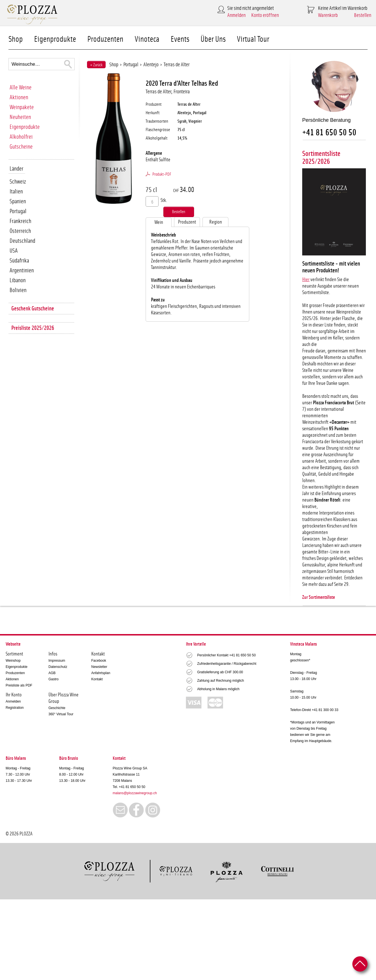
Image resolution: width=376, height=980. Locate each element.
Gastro (54, 679)
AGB (52, 673)
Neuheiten (20, 117)
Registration (15, 708)
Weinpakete (22, 107)
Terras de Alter (177, 65)
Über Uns (213, 39)
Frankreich (20, 221)
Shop (16, 39)
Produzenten (105, 39)
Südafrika (19, 261)
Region (216, 222)
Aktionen (19, 97)
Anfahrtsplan (101, 673)
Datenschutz (58, 667)
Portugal (18, 211)
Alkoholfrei (21, 137)
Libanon (18, 280)
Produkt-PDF (162, 174)
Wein (159, 222)
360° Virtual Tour (61, 714)
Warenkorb (328, 15)
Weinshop (13, 661)
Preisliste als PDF (19, 685)
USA (14, 251)
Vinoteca (147, 39)
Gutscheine (21, 147)
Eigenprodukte (55, 39)
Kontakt (97, 679)
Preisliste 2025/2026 (33, 328)
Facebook (99, 661)
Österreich (20, 231)
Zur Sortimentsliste (319, 597)
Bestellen (363, 15)
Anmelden (236, 15)
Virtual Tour (253, 39)
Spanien (18, 201)
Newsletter (99, 667)
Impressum (57, 661)
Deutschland (22, 241)
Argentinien (22, 271)
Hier (306, 280)
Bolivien (18, 290)
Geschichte (57, 708)
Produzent (187, 222)
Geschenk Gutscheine (33, 309)
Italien (16, 192)
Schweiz (18, 182)
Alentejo (151, 65)
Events (180, 39)
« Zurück (96, 65)
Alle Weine (21, 88)
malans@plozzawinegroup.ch (135, 793)
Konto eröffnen (265, 15)
